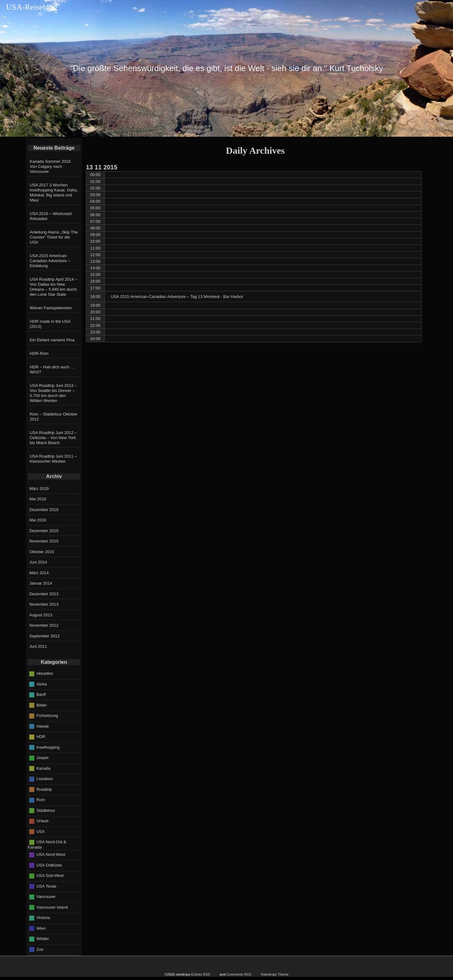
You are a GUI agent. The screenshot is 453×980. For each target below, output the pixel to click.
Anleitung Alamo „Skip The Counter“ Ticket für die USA (54, 237)
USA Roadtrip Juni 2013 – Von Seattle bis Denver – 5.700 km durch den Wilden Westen (53, 393)
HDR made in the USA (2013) (50, 324)
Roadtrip (44, 789)
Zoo (40, 949)
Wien (41, 928)
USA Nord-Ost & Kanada (47, 845)
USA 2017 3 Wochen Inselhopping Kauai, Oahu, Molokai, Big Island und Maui (54, 193)
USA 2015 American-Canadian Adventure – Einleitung (50, 261)
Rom (41, 800)
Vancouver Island (52, 907)
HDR (41, 737)
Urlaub (42, 821)
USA (41, 831)
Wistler (43, 939)
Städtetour (46, 810)
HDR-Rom (39, 353)
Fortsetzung (47, 716)
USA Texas (46, 886)
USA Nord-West (51, 854)
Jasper (43, 758)
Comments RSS (239, 974)
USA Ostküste (49, 865)
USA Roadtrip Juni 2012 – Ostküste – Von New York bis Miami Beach (53, 438)
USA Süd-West (50, 875)
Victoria (43, 918)
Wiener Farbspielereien (51, 308)
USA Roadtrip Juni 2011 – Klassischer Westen (53, 459)
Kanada (44, 768)
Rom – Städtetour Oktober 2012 (54, 417)
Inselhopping (48, 747)
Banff (41, 694)
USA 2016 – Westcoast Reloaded (51, 216)
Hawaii (43, 726)
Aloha (42, 684)
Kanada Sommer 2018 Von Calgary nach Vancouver (50, 166)
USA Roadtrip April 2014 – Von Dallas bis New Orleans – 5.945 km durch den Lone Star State (54, 287)
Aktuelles (45, 673)
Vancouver (46, 897)
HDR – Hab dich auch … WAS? (52, 369)
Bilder (42, 705)
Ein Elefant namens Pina (52, 340)
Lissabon (45, 779)
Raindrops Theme (275, 974)
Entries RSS (201, 974)
